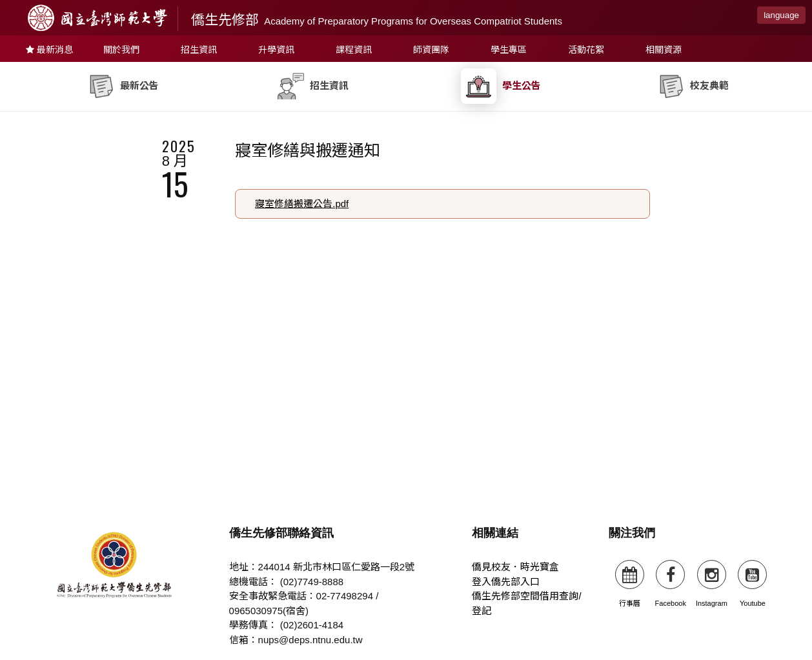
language (781, 15)
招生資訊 (199, 50)
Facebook (671, 584)
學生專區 (509, 50)
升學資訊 (276, 50)
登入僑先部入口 (506, 582)
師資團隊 (431, 50)
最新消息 (49, 50)
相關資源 (664, 50)
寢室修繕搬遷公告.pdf (302, 204)
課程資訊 (354, 50)
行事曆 (630, 584)
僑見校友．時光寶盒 (515, 567)
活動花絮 (586, 50)
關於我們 (121, 50)
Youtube (752, 584)
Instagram (712, 584)
